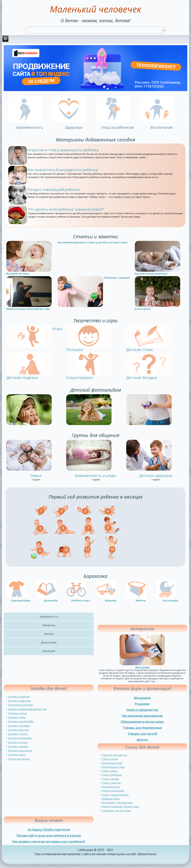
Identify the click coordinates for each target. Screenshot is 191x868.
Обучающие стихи (112, 763)
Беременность (49, 617)
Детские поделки (22, 378)
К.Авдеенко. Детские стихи (116, 811)
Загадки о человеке (19, 726)
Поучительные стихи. (113, 767)
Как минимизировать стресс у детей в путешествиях (93, 242)
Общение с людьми (117, 278)
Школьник (49, 651)
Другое (142, 740)
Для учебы (51, 600)
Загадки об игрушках (20, 738)
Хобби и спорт (81, 600)
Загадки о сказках (18, 742)
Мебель (141, 600)
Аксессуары (171, 600)
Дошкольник (49, 642)
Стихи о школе (110, 759)
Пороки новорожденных (151, 274)
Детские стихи (139, 350)
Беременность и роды (96, 476)
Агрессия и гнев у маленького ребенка (63, 150)
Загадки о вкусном (18, 730)
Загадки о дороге (18, 734)
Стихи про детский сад (114, 755)
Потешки (75, 350)
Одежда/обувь (21, 600)
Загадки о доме (17, 717)
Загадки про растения (20, 705)
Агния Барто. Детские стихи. (117, 803)
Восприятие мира (18, 274)
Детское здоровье (156, 476)
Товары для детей (142, 734)
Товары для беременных (142, 728)
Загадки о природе (19, 697)
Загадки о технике (18, 746)
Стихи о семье (110, 771)
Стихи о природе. (111, 783)
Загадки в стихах (111, 787)
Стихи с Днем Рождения (115, 795)
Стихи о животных (112, 775)
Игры (57, 329)
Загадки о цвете (17, 755)
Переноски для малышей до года (28, 309)
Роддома (142, 704)
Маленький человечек (95, 9)
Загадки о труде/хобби (21, 721)
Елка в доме (143, 309)
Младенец (49, 625)
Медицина (142, 698)
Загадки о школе (17, 713)
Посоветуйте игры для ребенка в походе (49, 836)
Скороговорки (79, 378)
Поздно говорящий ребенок (54, 189)
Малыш (49, 634)
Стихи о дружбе (110, 779)
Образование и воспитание (142, 722)
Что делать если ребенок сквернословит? (66, 209)
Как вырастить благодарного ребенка (63, 170)
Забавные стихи (111, 799)
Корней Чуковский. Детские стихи (120, 807)
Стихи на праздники (113, 791)
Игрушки (111, 600)
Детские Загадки (141, 378)
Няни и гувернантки (142, 710)
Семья (36, 476)
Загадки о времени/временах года (27, 709)
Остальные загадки (19, 759)
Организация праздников (142, 716)
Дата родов (142, 667)
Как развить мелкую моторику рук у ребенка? (49, 842)
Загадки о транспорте (20, 751)
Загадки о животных (19, 701)
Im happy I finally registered (49, 830)
